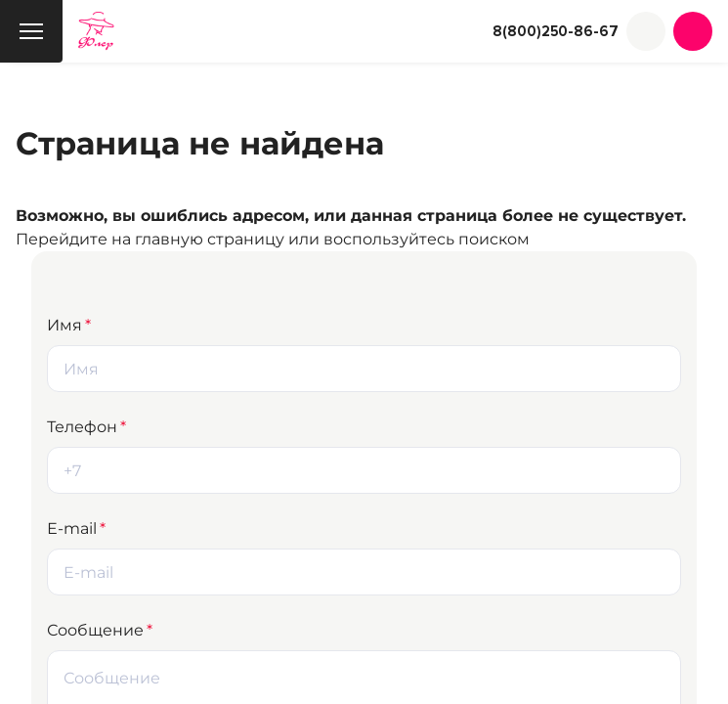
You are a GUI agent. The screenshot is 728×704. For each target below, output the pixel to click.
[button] (646, 31)
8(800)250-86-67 (556, 31)
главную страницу (210, 239)
